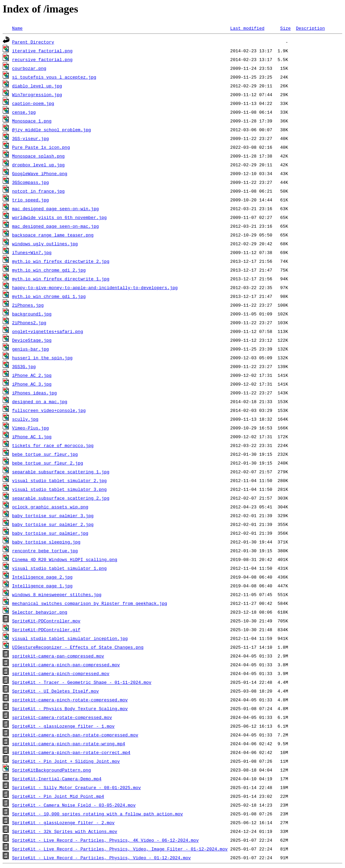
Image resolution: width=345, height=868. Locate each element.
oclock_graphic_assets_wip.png (50, 507)
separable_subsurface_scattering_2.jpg (61, 498)
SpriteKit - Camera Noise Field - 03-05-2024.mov (74, 805)
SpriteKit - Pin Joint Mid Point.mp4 (58, 796)
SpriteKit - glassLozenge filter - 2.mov (63, 822)
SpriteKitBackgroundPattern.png (52, 770)
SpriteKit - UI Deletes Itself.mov (55, 691)
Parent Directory (33, 42)
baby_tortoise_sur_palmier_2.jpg (53, 524)
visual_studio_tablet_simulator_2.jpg (59, 480)
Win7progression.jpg (37, 94)
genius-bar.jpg (30, 349)
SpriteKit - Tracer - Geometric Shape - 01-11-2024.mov (82, 682)
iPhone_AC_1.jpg (32, 437)
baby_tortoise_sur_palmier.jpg (50, 533)
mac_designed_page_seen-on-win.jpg (55, 208)
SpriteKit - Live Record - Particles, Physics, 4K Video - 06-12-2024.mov (105, 840)
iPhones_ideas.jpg (35, 393)
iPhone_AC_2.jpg (32, 375)
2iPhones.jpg (28, 305)
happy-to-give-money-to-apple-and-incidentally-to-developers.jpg (95, 287)
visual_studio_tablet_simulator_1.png (59, 568)
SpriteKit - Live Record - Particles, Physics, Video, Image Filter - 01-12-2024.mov (120, 849)
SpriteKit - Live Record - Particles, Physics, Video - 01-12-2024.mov (101, 858)
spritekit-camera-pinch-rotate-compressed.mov (70, 700)
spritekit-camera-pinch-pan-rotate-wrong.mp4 (69, 744)
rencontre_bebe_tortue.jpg (45, 551)
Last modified (247, 28)
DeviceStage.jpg (32, 340)
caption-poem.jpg (33, 103)
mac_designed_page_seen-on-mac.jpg (55, 226)
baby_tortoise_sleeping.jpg (46, 542)
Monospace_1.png (32, 121)
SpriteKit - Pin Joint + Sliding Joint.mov (66, 761)
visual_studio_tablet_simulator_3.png (59, 489)
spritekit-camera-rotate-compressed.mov (62, 717)
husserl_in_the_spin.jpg (42, 358)
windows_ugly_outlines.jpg (45, 244)
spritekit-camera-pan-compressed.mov (58, 656)
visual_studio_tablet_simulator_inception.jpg (70, 638)
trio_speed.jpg (30, 200)
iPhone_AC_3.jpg (32, 384)
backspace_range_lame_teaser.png (53, 235)
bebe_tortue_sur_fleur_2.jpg (48, 463)
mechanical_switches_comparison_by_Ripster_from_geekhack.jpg (90, 603)
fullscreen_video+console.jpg (49, 410)
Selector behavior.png (40, 612)
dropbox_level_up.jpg (38, 165)
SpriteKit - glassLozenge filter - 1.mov (63, 726)
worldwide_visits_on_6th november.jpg (59, 217)
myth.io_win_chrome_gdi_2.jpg (49, 270)
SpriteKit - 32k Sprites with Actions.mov (65, 831)
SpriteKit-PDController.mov (46, 621)
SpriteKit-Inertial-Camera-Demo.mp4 (57, 779)
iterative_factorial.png (42, 51)
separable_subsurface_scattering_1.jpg (61, 472)
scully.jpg (25, 419)
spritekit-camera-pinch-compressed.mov (61, 673)
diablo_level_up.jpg (37, 86)
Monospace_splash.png (38, 156)
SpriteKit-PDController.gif (46, 629)
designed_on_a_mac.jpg (40, 401)
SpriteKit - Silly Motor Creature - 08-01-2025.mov (76, 787)
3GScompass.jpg (30, 182)
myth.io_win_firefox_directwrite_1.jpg (61, 279)
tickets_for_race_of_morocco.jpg (53, 445)
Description (310, 28)
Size (285, 28)
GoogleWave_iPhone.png (40, 173)
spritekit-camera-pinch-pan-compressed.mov (66, 665)
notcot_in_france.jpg (38, 191)
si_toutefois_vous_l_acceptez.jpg (54, 77)
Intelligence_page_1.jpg (42, 586)
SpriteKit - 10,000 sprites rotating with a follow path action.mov (98, 814)
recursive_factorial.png (42, 59)
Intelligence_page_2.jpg (42, 577)
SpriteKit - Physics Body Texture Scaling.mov (70, 708)
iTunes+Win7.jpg (32, 252)
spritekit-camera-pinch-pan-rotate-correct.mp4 (71, 752)
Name (17, 28)
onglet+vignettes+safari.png (48, 331)
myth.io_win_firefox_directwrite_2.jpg (61, 261)
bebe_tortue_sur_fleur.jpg (45, 454)
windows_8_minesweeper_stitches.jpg (57, 594)
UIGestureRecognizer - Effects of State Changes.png (78, 647)
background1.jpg (32, 314)
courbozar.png (29, 68)
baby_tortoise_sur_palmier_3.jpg (53, 515)
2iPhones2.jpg (29, 323)
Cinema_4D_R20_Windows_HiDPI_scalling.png (65, 559)
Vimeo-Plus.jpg (30, 428)
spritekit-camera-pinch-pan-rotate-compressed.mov (75, 735)
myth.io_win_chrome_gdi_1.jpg (49, 296)
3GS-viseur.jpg (30, 138)
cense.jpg (24, 112)
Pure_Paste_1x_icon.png (41, 147)
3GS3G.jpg (24, 366)
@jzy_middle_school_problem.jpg (52, 130)
